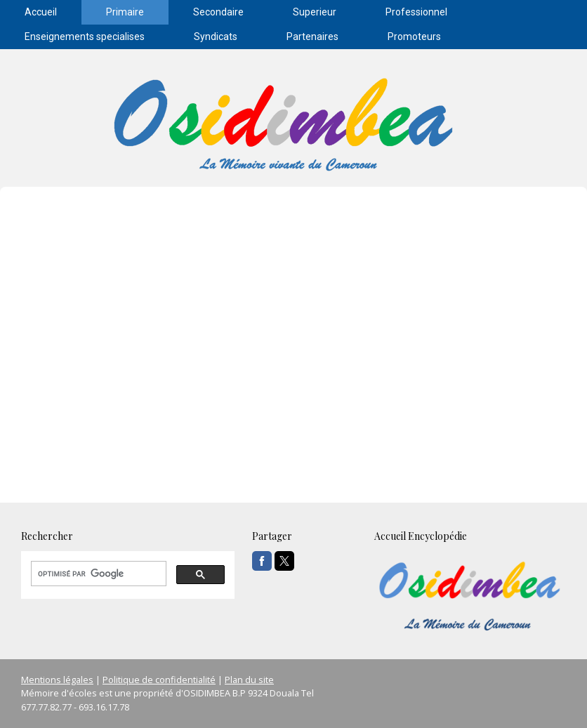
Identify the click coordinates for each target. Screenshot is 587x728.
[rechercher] (97, 574)
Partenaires (312, 37)
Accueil (41, 12)
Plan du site (249, 680)
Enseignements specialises (85, 37)
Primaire (125, 12)
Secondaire (218, 12)
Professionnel (416, 12)
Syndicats (216, 37)
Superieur (315, 12)
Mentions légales (57, 680)
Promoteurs (414, 37)
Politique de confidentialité (159, 680)
